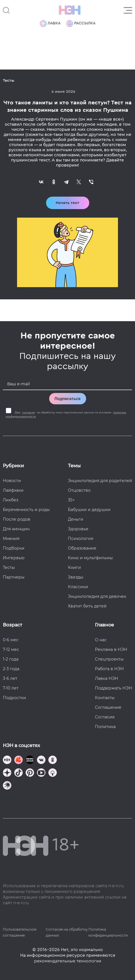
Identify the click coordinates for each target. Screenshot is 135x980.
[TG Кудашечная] (18, 761)
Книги (74, 567)
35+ (71, 500)
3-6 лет (10, 678)
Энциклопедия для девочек (97, 596)
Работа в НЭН (109, 669)
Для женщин (16, 529)
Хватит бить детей (87, 606)
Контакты (105, 698)
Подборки (14, 548)
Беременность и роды (26, 510)
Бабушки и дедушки (89, 510)
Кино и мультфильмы (90, 558)
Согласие (105, 717)
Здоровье (78, 529)
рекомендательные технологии (68, 961)
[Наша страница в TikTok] (18, 773)
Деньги (76, 519)
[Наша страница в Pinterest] (30, 773)
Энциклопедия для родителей (100, 481)
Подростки (14, 698)
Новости (12, 481)
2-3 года (11, 669)
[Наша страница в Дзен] (7, 773)
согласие (29, 413)
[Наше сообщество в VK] (41, 761)
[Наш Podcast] (53, 773)
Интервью (14, 558)
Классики (78, 587)
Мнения (11, 539)
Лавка (50, 24)
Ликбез (11, 500)
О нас (101, 640)
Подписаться (68, 399)
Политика (105, 727)
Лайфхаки (13, 490)
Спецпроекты (109, 659)
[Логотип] (70, 10)
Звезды (76, 577)
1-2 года (11, 659)
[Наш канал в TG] (7, 761)
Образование (82, 548)
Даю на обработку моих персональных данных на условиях (66, 415)
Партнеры (14, 577)
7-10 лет (11, 688)
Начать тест (67, 203)
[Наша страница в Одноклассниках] (53, 761)
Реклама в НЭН (111, 649)
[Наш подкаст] (7, 786)
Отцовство (79, 490)
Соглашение (108, 707)
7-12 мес (11, 649)
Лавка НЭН (107, 678)
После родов (17, 519)
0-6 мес (11, 640)
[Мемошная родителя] (30, 761)
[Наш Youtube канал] (41, 773)
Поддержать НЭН (114, 688)
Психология (81, 539)
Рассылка (81, 24)
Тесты (9, 567)
